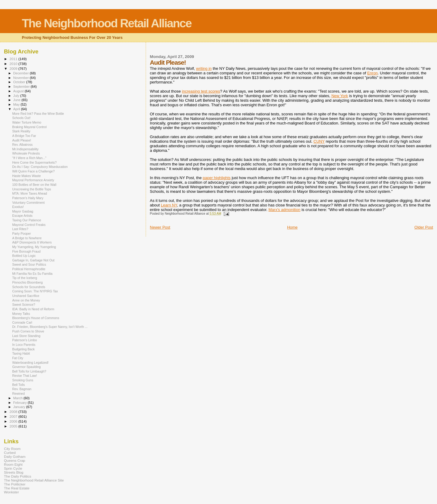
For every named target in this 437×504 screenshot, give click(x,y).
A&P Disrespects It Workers (32, 242)
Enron (373, 73)
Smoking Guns (23, 380)
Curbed (10, 453)
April (17, 109)
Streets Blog (14, 472)
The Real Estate (17, 488)
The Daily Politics (18, 476)
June (17, 100)
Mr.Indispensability (25, 149)
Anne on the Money (26, 300)
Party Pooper (22, 233)
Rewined (18, 393)
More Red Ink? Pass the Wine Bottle (38, 114)
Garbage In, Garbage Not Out (33, 260)
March (19, 398)
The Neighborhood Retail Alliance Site (34, 480)
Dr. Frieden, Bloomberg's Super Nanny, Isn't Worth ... (50, 327)
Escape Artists (22, 216)
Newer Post (160, 227)
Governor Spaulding (26, 367)
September (22, 87)
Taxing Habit (21, 353)
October (20, 82)
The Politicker (15, 484)
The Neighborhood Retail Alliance (107, 23)
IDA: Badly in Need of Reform (33, 309)
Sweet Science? (24, 305)
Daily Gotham (15, 456)
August (19, 91)
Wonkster (11, 492)
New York (340, 96)
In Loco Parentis (24, 345)
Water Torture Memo (27, 122)
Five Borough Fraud (26, 251)
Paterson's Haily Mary (28, 198)
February (21, 403)
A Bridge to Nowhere (27, 238)
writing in (204, 68)
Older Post (424, 227)
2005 (14, 426)
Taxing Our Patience (27, 220)
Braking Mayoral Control (29, 127)
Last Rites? (20, 229)
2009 (14, 68)
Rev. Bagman (22, 389)
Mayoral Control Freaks (29, 225)
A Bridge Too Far (24, 136)
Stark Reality (21, 131)
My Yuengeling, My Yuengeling (34, 247)
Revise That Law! (25, 376)
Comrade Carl (22, 322)
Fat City (18, 358)
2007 (14, 416)
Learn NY (169, 205)
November (22, 78)
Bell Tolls (19, 385)
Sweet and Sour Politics (29, 264)
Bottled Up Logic (24, 256)
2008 (14, 412)
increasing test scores (201, 91)
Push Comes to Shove (28, 331)
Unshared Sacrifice (26, 296)
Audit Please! (22, 140)
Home (292, 227)
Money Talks (21, 314)
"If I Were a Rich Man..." (29, 158)
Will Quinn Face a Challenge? (33, 171)
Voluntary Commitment (28, 203)
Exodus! (18, 207)
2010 (14, 64)
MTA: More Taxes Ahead (30, 193)
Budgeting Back (23, 349)
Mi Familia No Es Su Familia (32, 274)
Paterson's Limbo (24, 340)
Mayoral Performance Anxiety (33, 180)
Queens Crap (15, 460)
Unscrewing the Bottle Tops (32, 189)
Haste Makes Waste (26, 176)
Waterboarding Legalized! (30, 363)
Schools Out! (21, 118)
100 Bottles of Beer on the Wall (34, 185)
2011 (14, 59)
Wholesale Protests (26, 153)
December (22, 73)
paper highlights (217, 178)
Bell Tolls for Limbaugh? (29, 371)
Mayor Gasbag (23, 211)
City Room (12, 449)
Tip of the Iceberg (25, 278)
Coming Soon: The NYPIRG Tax (35, 291)
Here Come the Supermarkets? (34, 162)
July (17, 96)
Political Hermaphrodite (29, 269)
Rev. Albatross (22, 145)
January (20, 407)
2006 (14, 421)
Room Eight (13, 464)
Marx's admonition (285, 210)
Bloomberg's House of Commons (36, 318)
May (17, 104)
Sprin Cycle (13, 468)
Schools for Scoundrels (29, 287)
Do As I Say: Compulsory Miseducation (40, 167)
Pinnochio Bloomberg (27, 282)
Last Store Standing (26, 336)
